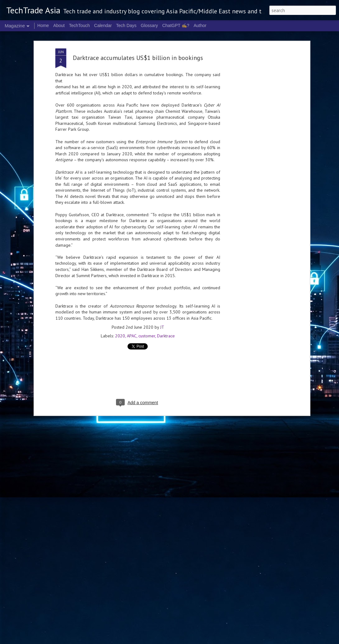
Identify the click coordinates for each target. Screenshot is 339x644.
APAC (132, 272)
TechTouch (79, 25)
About (59, 25)
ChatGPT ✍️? (176, 25)
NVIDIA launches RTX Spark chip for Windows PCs (89, 567)
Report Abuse (269, 640)
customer (147, 272)
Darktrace (166, 272)
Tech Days (126, 25)
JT (162, 264)
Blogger (252, 640)
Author (200, 25)
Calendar (103, 25)
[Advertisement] (138, 313)
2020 (120, 272)
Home (43, 25)
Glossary (149, 25)
